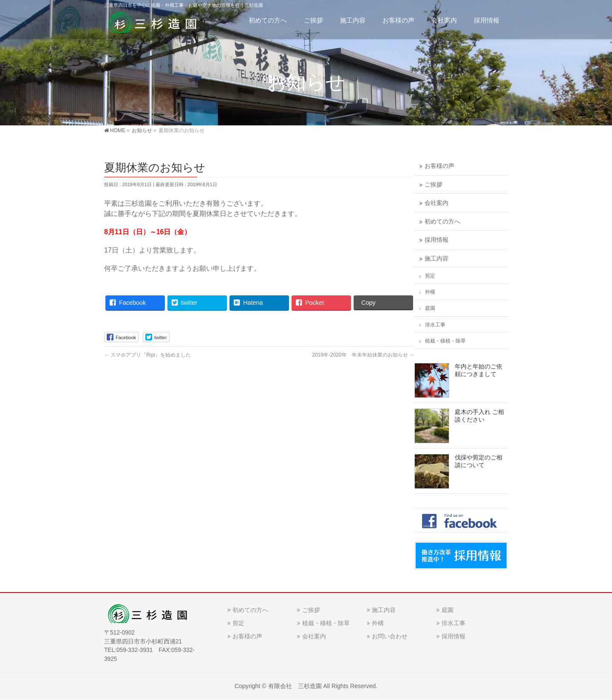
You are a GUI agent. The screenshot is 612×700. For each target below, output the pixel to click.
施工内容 (436, 259)
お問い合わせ (390, 636)
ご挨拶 (433, 185)
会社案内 (436, 203)
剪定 (430, 276)
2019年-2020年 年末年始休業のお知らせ (363, 355)
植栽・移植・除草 (445, 341)
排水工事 (435, 325)
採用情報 (436, 240)
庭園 (430, 308)
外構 (430, 292)
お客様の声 (439, 166)
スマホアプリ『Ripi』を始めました (147, 355)
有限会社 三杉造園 (295, 686)
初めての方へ (442, 222)
